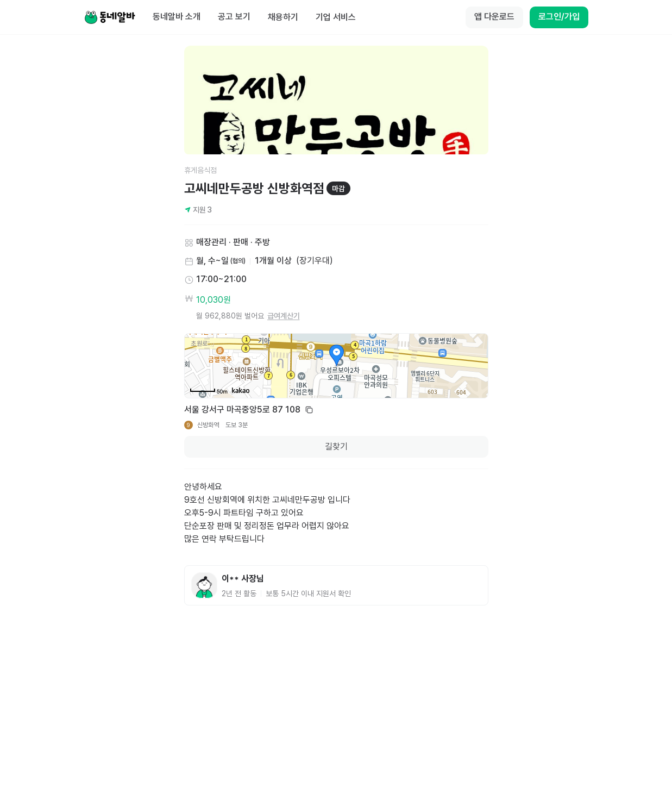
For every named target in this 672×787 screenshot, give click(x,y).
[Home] (110, 17)
